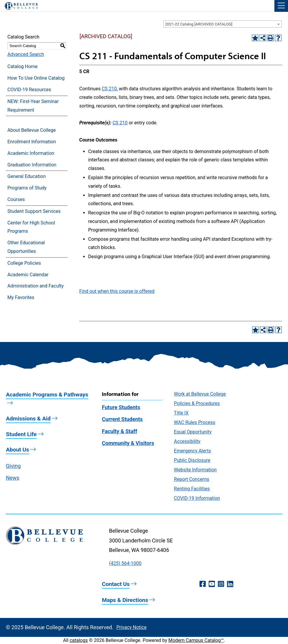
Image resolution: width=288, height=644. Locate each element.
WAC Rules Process (195, 422)
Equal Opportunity (193, 432)
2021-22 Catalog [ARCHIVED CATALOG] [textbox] (199, 24)
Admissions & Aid (28, 419)
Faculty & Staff (119, 431)
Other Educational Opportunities (26, 247)
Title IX (181, 413)
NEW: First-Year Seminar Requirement (33, 106)
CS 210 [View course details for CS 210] (109, 89)
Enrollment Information (32, 142)
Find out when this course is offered (117, 291)
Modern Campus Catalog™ (196, 640)
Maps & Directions (125, 600)
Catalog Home (22, 66)
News (13, 478)
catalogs (79, 640)
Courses (16, 199)
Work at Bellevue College (200, 394)
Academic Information (31, 153)
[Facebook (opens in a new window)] (203, 584)
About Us (17, 450)
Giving (13, 466)
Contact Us (116, 584)
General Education (26, 176)
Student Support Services (34, 211)
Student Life (21, 434)
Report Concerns (192, 479)
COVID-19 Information (197, 498)
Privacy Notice (131, 627)
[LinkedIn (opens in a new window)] (230, 584)
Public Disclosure (192, 460)
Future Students (121, 407)
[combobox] (223, 24)
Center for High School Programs (31, 227)
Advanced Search (26, 54)
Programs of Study (27, 188)
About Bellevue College (32, 130)
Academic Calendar (28, 275)
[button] (281, 6)
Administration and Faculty (36, 286)
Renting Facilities (192, 489)
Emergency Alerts (193, 451)
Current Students (122, 419)
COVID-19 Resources (29, 90)
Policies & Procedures (197, 403)
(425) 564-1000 (125, 563)
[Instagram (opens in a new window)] (221, 584)
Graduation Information (32, 165)
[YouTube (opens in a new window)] (212, 584)
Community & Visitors (128, 443)
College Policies (24, 263)
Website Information (195, 470)
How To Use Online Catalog (36, 78)
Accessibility (187, 441)
